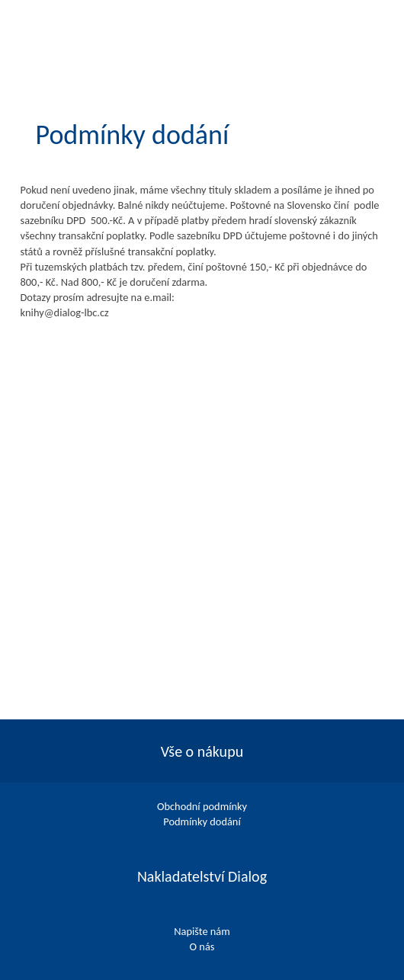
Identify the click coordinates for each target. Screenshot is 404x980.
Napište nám (202, 931)
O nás (202, 946)
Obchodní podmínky (202, 806)
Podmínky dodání (202, 821)
